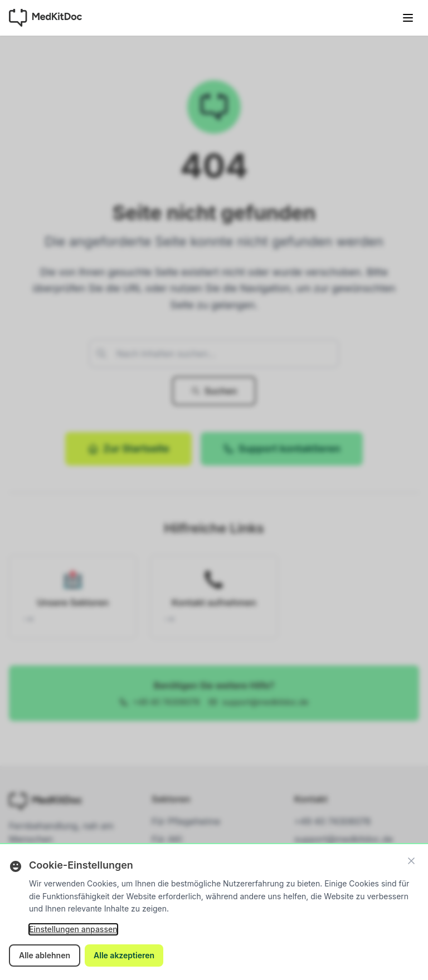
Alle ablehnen (45, 955)
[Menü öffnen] (408, 18)
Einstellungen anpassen (73, 929)
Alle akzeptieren (124, 955)
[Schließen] (411, 861)
